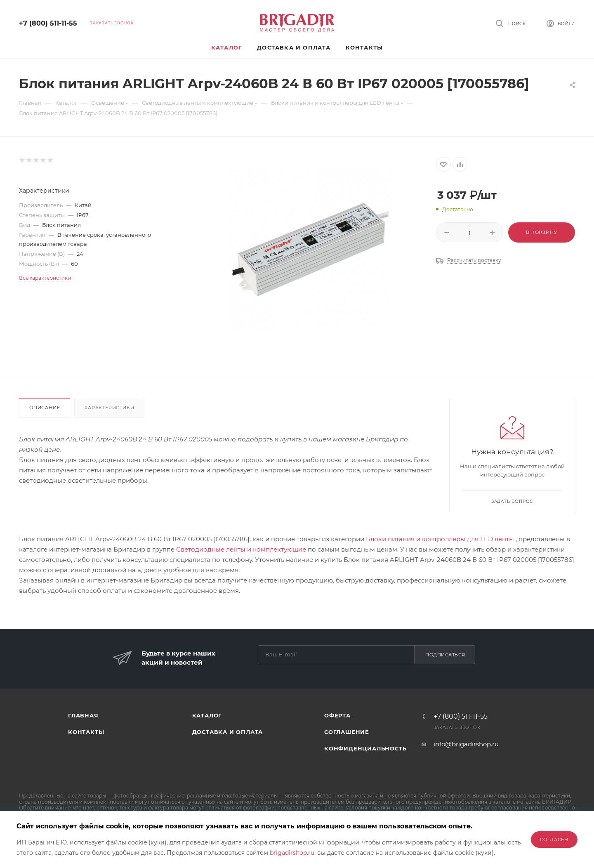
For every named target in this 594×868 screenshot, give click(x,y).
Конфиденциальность (365, 748)
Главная (83, 715)
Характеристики (109, 408)
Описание (45, 408)
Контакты (86, 732)
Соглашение (347, 732)
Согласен (554, 840)
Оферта (337, 715)
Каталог (207, 715)
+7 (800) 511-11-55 (48, 23)
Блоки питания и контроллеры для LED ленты (440, 539)
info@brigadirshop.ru (466, 744)
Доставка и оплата (228, 732)
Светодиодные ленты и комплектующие (241, 549)
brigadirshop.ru (292, 853)
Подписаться (445, 655)
